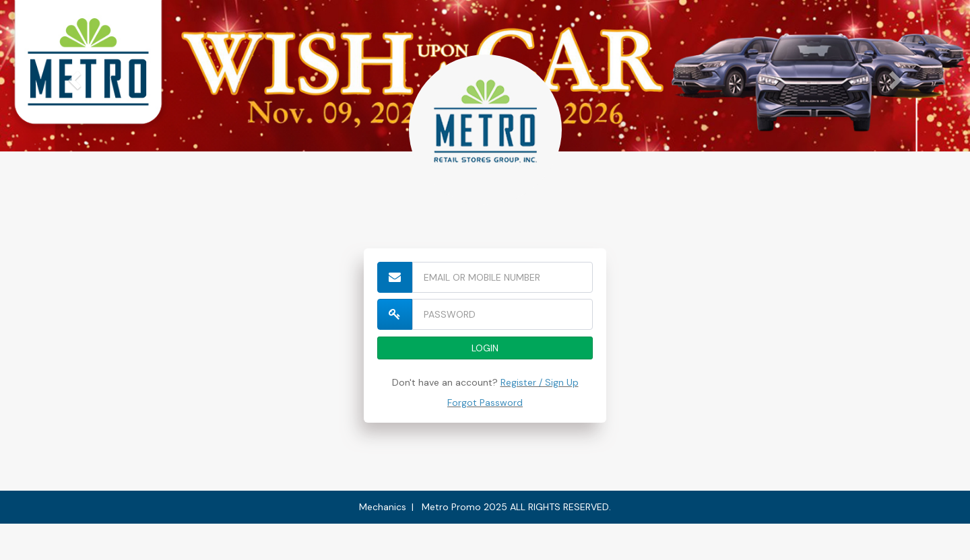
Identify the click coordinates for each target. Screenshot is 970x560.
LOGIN (485, 348)
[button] (73, 76)
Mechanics (383, 507)
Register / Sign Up (540, 382)
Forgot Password (485, 403)
